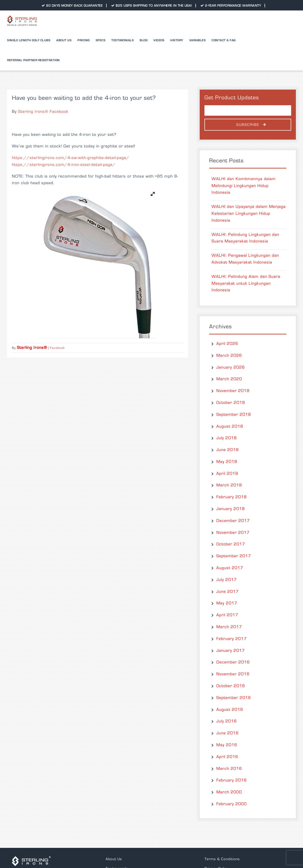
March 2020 (229, 379)
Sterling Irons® (32, 348)
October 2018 (231, 403)
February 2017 (232, 639)
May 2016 (227, 745)
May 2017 (227, 603)
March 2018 (229, 485)
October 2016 (231, 686)
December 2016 (233, 662)
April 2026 (227, 344)
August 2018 (230, 426)
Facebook (57, 348)
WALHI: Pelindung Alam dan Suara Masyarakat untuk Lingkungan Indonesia (246, 283)
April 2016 (227, 757)
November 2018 (233, 391)
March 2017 (229, 627)
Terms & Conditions (222, 859)
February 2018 (232, 497)
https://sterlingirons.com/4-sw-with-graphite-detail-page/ (71, 158)
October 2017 (231, 544)
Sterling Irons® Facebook (43, 112)
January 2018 (231, 509)
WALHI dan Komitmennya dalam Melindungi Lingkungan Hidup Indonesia (244, 186)
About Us (114, 859)
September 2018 (234, 415)
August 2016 (230, 710)
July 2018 (227, 438)
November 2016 (233, 674)
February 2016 (232, 780)
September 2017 (234, 556)
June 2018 (227, 450)
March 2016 (229, 769)
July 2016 (227, 721)
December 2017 (233, 521)
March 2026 (229, 356)
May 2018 (227, 462)
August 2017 (230, 568)
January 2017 (231, 651)
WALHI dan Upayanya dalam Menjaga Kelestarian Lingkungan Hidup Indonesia (249, 214)
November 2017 (233, 533)
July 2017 (227, 580)
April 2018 (227, 474)
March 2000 (229, 792)
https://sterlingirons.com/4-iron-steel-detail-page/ (64, 165)
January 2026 (231, 367)
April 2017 (227, 615)
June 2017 (227, 592)
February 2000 (232, 804)
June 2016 (227, 733)
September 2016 (234, 698)
